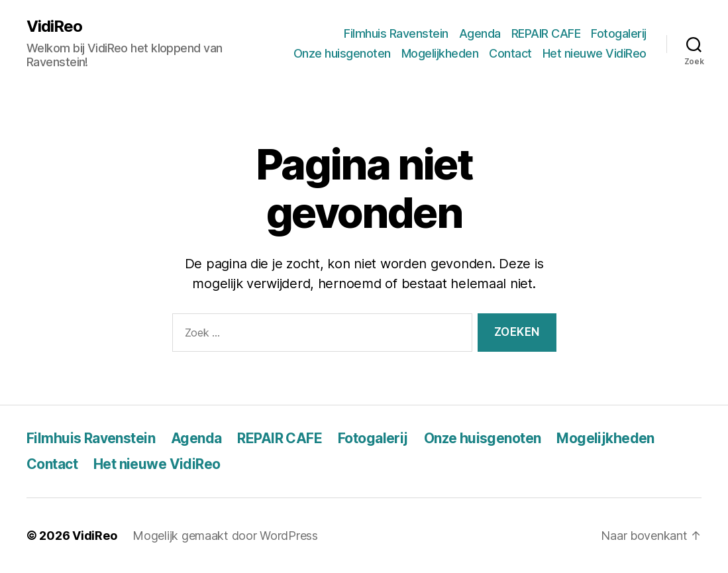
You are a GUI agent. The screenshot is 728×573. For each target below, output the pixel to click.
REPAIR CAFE (546, 33)
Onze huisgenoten (342, 53)
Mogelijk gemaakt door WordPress (225, 536)
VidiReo (54, 26)
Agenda (480, 33)
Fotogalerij (619, 33)
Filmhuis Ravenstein (396, 33)
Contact (510, 53)
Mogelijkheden (440, 53)
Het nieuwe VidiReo (595, 53)
